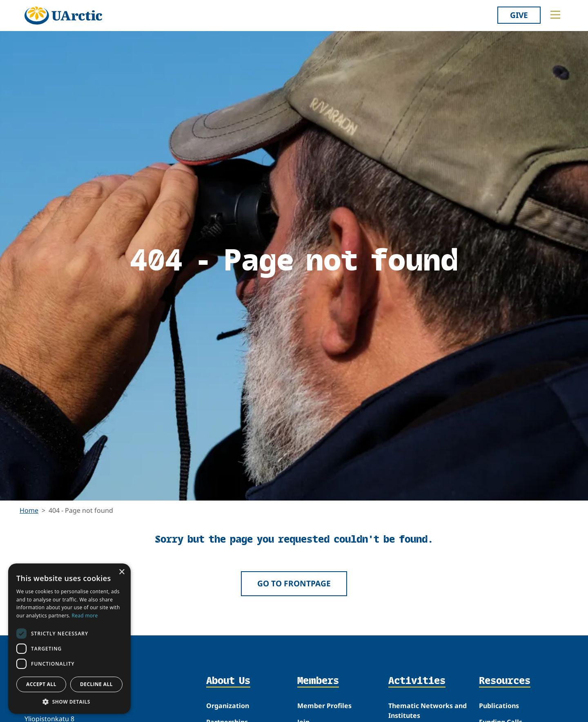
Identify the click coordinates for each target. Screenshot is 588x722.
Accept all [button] (41, 684)
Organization (228, 706)
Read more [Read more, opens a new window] (85, 616)
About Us (228, 681)
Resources (505, 681)
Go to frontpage (294, 583)
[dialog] (69, 639)
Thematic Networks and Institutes (428, 711)
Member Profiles (324, 706)
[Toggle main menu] (555, 15)
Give (519, 15)
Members (318, 681)
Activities (417, 681)
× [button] (121, 572)
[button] (69, 702)
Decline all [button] (96, 684)
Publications (499, 706)
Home (29, 510)
